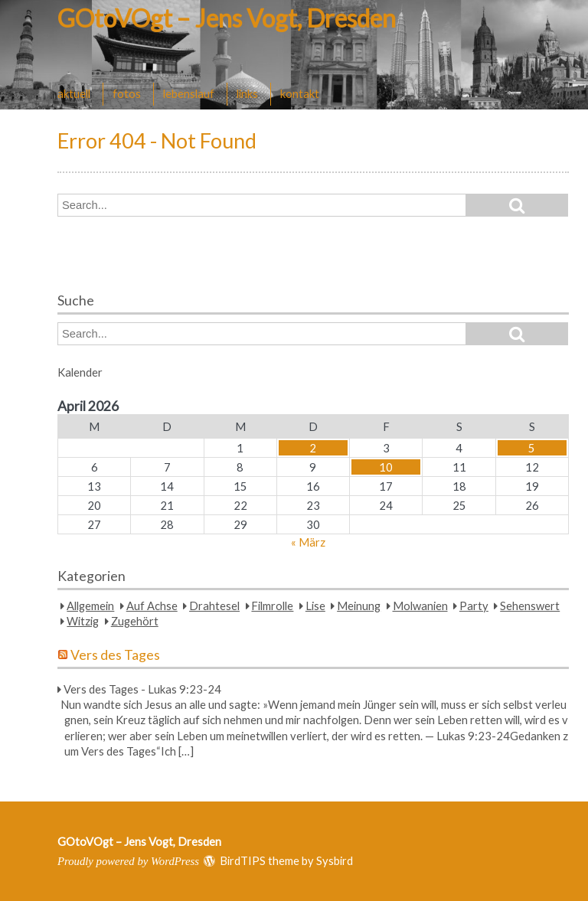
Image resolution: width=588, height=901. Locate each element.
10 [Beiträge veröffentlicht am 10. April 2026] (386, 467)
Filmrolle (272, 606)
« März (308, 542)
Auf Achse (152, 606)
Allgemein (90, 606)
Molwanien (420, 606)
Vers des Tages (115, 655)
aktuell (74, 93)
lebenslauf (189, 93)
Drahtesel (214, 606)
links (247, 93)
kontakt (300, 93)
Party (474, 606)
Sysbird (335, 860)
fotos (127, 93)
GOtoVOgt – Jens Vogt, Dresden (227, 18)
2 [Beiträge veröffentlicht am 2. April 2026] (313, 448)
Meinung (359, 606)
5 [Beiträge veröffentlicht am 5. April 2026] (532, 448)
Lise (315, 606)
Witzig (83, 621)
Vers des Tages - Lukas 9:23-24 (142, 689)
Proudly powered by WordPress (128, 861)
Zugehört (135, 621)
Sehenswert (530, 606)
